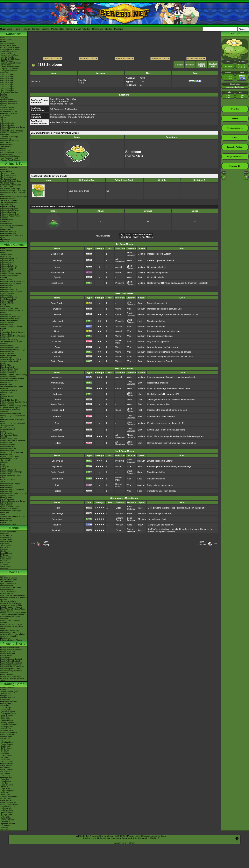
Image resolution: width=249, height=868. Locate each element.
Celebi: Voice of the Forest (11, 588)
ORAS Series (5, 567)
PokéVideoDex (6, 224)
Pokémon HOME (7, 285)
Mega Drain (57, 352)
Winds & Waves (6, 250)
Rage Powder (57, 303)
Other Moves (149, 236)
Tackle (57, 267)
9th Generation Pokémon (10, 156)
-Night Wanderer (7, 810)
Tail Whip (57, 260)
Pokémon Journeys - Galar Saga (13, 191)
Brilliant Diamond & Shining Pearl (13, 282)
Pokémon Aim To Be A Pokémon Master (13, 194)
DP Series (4, 555)
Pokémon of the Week (9, 113)
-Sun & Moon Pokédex (9, 55)
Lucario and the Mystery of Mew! (13, 595)
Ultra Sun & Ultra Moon (9, 309)
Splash (57, 277)
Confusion (57, 342)
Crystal (3, 468)
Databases (14, 34)
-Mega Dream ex (7, 785)
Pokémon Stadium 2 (8, 470)
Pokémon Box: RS (7, 447)
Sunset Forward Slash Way (63, 99)
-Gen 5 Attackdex (7, 82)
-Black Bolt (4, 717)
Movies (14, 572)
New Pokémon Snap (8, 299)
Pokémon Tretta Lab (8, 371)
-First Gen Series (7, 762)
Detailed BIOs (6, 537)
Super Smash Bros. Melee (10, 476)
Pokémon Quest (7, 324)
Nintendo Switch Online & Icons (12, 517)
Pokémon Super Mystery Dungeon (14, 350)
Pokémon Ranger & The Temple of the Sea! (14, 598)
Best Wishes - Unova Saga (11, 185)
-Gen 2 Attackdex (7, 77)
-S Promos (4, 828)
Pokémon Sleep (6, 272)
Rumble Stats (213, 65)
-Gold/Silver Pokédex (8, 45)
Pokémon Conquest (8, 377)
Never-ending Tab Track (62, 104)
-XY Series (4, 752)
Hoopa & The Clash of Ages (11, 624)
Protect (57, 491)
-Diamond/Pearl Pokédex (10, 49)
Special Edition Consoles (10, 507)
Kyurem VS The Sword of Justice (13, 613)
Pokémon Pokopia (7, 260)
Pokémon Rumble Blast (9, 381)
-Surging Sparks (7, 727)
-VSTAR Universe (7, 820)
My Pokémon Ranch (8, 427)
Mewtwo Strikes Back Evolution (12, 634)
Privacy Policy (134, 836)
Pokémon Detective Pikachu (11, 640)
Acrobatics (57, 377)
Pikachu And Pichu (7, 651)
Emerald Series (6, 553)
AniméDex (4, 169)
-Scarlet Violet (6, 746)
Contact (36, 29)
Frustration (57, 530)
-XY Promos (5, 773)
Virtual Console (6, 505)
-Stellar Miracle (6, 808)
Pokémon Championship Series (12, 127)
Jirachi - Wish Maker (8, 591)
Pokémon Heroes (7, 590)
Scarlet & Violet (6, 254)
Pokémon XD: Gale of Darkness (13, 441)
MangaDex (4, 534)
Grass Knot (57, 388)
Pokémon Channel (7, 445)
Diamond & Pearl (7, 396)
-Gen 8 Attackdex (7, 88)
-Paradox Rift (5, 738)
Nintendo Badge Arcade (9, 361)
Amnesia (57, 417)
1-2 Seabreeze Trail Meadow (64, 109)
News (2, 38)
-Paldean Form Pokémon (10, 160)
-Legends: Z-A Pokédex (9, 69)
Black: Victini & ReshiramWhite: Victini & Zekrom (12, 610)
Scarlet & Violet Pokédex (78, 29)
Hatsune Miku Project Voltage (12, 131)
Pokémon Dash (6, 443)
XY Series (4, 565)
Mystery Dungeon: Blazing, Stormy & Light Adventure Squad (14, 407)
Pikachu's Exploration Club (11, 665)
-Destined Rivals (7, 721)
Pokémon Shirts (6, 144)
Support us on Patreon (124, 843)
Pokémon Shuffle (7, 346)
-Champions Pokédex (9, 71)
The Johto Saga (6, 177)
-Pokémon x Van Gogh (9, 137)
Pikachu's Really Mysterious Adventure (11, 672)
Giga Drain (57, 466)
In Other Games (6, 503)
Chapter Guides (6, 539)
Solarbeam (57, 519)
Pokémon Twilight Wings (10, 210)
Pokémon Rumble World (10, 348)
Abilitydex (4, 98)
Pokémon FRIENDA (8, 524)
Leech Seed (57, 283)
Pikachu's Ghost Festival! (10, 661)
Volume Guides (6, 541)
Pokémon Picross (7, 351)
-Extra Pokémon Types (9, 692)
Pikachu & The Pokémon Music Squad (12, 679)
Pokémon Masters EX (9, 268)
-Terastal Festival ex (8, 802)
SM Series (4, 569)
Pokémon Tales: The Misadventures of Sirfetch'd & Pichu (12, 235)
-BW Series (5, 754)
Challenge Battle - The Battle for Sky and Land (72, 117)
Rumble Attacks (202, 65)
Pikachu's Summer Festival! (11, 659)
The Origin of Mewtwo (9, 578)
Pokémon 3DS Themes (9, 509)
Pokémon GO (6, 264)
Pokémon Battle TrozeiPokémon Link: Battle (13, 337)
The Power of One (7, 582)
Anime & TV (14, 164)
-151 (2, 740)
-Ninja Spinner (6, 781)
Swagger (57, 309)
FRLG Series (5, 551)
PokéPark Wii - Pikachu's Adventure (10, 411)
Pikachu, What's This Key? (11, 677)
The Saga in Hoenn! (8, 179)
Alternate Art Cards (8, 698)
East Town (129, 236)
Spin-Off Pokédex (7, 100)
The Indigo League (7, 173)
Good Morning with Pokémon (11, 226)
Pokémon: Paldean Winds (10, 216)
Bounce (57, 525)
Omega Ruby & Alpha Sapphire (12, 332)
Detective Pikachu (7, 322)
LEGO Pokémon (7, 143)
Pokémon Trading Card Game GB (13, 493)
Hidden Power (57, 436)
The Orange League (8, 175)
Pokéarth (118, 29)
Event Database (6, 154)
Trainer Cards (6, 694)
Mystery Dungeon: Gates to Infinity (14, 375)
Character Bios (6, 171)
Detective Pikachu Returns (11, 274)
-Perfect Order (6, 709)
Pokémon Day (6, 139)
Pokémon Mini (6, 474)
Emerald (4, 437)
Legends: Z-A (5, 256)
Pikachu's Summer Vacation (11, 647)
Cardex (3, 106)
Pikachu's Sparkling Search (11, 669)
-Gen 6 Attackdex (7, 84)
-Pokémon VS (6, 822)
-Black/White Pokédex (9, 51)
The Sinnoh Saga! (7, 183)
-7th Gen (4, 121)
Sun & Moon (5, 307)
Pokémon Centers (7, 125)
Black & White (6, 365)
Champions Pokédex (102, 29)
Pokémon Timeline (7, 123)
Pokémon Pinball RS (8, 449)
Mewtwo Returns (7, 586)
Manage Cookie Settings (154, 836)
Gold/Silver (4, 466)
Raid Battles (5, 699)
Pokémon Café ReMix (9, 266)
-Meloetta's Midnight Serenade (12, 615)
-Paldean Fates (6, 736)
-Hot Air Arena (6, 798)
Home (17, 29)
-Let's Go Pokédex (7, 57)
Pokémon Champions (9, 258)
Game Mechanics (7, 110)
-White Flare (5, 719)
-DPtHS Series (6, 756)
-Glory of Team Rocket (9, 797)
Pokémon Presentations (10, 141)
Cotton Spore (57, 361)
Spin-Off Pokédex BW (9, 104)
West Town (135, 236)
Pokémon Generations (9, 208)
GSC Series (5, 547)
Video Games (14, 245)
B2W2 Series (5, 563)
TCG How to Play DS (8, 390)
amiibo (3, 515)
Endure (57, 400)
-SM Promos (5, 771)
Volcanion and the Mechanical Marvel (12, 627)
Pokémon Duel (6, 357)
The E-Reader (6, 460)
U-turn (57, 331)
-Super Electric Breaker (9, 804)
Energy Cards (6, 696)
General (179, 65)
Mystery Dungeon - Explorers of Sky (13, 417)
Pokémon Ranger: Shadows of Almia (12, 420)
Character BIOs (6, 536)
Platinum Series (6, 557)
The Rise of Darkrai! (8, 601)
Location (190, 65)
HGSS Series (5, 559)
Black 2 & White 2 (7, 367)
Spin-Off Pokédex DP (8, 102)
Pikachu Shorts (14, 644)
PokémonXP (5, 129)
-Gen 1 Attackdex (7, 75)
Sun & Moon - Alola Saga (10, 189)
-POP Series (5, 775)
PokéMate (4, 462)
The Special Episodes (9, 200)
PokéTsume (5, 241)
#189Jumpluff (202, 543)
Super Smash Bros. (8, 495)
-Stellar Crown (6, 729)
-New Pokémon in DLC (9, 158)
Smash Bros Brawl (7, 429)
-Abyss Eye (5, 779)
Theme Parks (5, 146)
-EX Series (4, 758)
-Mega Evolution (7, 715)
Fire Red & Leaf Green (9, 435)
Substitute (57, 430)
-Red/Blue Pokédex (8, 43)
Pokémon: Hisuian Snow (10, 214)
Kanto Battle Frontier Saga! (11, 181)
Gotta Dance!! (6, 657)
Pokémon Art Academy (9, 340)
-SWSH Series (6, 748)
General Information (8, 532)
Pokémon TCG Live (8, 303)
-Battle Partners (6, 800)
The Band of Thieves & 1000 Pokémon (11, 343)
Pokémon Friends (7, 262)
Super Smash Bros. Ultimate (11, 326)
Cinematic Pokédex (8, 108)
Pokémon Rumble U (8, 373)
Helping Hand (57, 410)
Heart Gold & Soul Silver (10, 400)
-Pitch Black (5, 705)
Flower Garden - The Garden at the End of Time (73, 115)
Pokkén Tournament (8, 355)
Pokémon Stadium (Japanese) (12, 489)
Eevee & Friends (7, 675)
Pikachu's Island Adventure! (11, 663)
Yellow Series (5, 545)
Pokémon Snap (6, 485)
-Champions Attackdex (9, 92)
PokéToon (4, 218)
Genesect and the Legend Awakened (10, 618)
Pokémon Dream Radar (9, 369)
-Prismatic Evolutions (8, 725)
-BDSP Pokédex (7, 61)
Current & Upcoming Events (11, 152)
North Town (142, 236)
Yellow (3, 482)
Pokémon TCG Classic (9, 701)
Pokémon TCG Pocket (9, 276)
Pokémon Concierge (8, 231)
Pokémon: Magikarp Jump (10, 317)
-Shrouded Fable (7, 731)
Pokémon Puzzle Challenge (11, 472)
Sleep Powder (57, 336)
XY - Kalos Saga (7, 187)
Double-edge (57, 513)
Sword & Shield (6, 280)
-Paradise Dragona (8, 806)
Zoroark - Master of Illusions (11, 607)
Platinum (4, 398)
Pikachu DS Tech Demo (9, 456)
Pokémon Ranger (7, 451)
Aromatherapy (57, 383)
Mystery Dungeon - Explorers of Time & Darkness (13, 424)
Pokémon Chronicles (8, 198)
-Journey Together (7, 723)
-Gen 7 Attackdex (7, 86)
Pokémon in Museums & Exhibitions (10, 134)
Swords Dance (57, 404)
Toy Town (122, 236)
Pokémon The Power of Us (11, 632)
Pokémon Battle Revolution (11, 414)
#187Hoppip (46, 543)
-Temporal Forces (7, 734)
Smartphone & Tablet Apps (11, 511)
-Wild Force (5, 816)
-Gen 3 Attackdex (7, 78)
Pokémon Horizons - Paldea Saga (13, 197)
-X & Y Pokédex (6, 53)
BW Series (4, 561)
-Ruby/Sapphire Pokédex (10, 47)
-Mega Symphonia (7, 791)
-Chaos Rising (6, 707)
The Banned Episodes (9, 202)
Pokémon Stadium (7, 491)
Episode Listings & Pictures (11, 167)
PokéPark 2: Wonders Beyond (12, 379)
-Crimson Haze (6, 814)
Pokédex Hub (58, 29)
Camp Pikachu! (6, 655)
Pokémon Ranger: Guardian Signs (14, 402)
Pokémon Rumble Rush (9, 318)
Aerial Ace (57, 327)
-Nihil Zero (4, 783)
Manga (14, 528)
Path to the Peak (7, 220)
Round (57, 357)
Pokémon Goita (6, 520)
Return (57, 508)
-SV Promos (5, 767)
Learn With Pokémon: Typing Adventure (11, 387)
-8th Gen (4, 119)
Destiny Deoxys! (7, 593)
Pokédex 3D (5, 383)
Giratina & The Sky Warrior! (11, 603)
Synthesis (57, 394)
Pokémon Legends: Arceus (11, 284)
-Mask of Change (7, 812)
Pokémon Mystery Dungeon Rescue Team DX (11, 292)
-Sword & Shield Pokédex (10, 59)
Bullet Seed (57, 321)
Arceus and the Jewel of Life (11, 605)
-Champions (5, 115)
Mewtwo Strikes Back (9, 580)
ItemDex (4, 94)
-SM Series (5, 750)
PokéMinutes (5, 222)
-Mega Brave (5, 789)
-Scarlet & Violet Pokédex (10, 67)
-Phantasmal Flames (8, 713)
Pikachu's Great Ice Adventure (12, 667)
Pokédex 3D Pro (7, 384)
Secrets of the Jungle (8, 636)
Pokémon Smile (6, 295)
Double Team (57, 254)
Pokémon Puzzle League (10, 484)
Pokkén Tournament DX (9, 320)
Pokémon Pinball (7, 487)
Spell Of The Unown (8, 584)
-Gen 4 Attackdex (7, 80)
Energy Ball (57, 461)
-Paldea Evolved (7, 744)
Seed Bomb (57, 479)
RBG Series (5, 543)
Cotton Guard (57, 472)
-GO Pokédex (6, 65)
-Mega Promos (6, 765)
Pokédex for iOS (7, 392)
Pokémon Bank (6, 334)
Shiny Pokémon (6, 204)
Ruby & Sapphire (7, 433)
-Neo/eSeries (5, 760)
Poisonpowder (57, 273)
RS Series (4, 549)
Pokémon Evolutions (8, 212)
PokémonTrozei (6, 454)
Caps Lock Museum (60, 101)
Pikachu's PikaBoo (7, 653)
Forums (26, 29)
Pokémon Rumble (7, 404)
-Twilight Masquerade (9, 732)
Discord (45, 29)
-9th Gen (4, 117)
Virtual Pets (5, 513)
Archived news (6, 40)
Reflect (57, 443)
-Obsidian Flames (7, 742)
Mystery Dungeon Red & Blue (12, 452)
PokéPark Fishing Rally (9, 458)
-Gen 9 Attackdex (7, 90)
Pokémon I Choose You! (10, 630)
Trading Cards (14, 684)
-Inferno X (4, 787)
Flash (57, 347)
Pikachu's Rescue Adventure (11, 649)
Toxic (57, 485)
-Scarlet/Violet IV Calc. (9, 111)
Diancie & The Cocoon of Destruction (10, 622)
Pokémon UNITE (7, 270)
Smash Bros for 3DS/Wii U (11, 359)
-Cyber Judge (5, 818)
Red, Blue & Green (8, 480)
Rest (57, 423)
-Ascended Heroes (7, 711)
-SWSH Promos (6, 769)
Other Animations (7, 228)
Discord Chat (5, 150)
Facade (57, 314)
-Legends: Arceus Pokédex (11, 63)
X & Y (2, 330)
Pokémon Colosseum (9, 439)
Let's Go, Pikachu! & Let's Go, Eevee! (12, 312)
